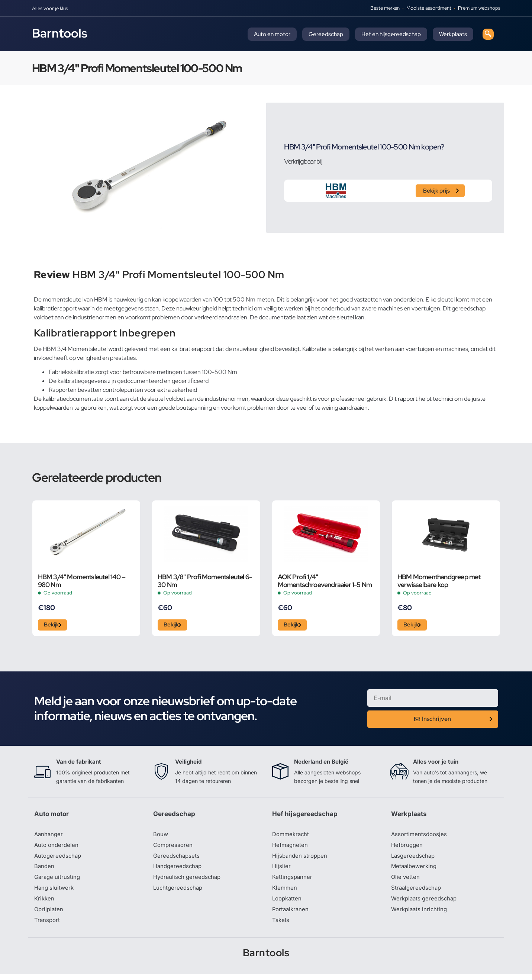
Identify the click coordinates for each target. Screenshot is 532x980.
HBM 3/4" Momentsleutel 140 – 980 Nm (82, 581)
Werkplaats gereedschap (426, 903)
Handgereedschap (179, 870)
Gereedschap (326, 34)
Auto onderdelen (57, 848)
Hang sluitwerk (55, 892)
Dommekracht (292, 836)
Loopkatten (288, 903)
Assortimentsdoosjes (420, 836)
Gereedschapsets (177, 859)
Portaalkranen (291, 915)
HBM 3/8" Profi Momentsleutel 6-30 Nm (205, 581)
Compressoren (174, 848)
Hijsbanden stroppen (301, 859)
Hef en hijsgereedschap (391, 34)
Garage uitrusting (58, 881)
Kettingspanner (293, 881)
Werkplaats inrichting (420, 915)
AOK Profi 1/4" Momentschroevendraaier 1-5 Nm (325, 581)
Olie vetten (406, 881)
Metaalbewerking (415, 870)
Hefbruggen (408, 848)
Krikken (45, 903)
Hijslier (282, 870)
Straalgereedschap (417, 892)
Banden (45, 870)
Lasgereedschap (414, 859)
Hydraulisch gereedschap (189, 881)
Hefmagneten (291, 848)
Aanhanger (49, 836)
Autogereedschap (59, 859)
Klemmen (285, 892)
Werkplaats (453, 34)
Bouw (161, 836)
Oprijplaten (49, 915)
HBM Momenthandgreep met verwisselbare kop (439, 581)
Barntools (60, 33)
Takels (281, 926)
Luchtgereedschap (179, 892)
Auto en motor (272, 34)
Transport (48, 926)
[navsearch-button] (488, 34)
